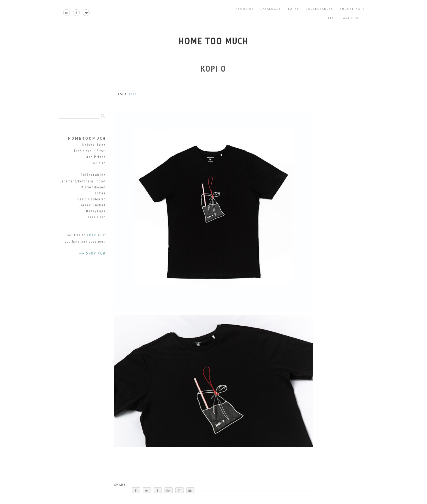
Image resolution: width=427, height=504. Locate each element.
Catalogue (271, 9)
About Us (245, 9)
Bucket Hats (352, 9)
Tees (332, 18)
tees (132, 94)
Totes (293, 9)
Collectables (319, 9)
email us (94, 235)
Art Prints (354, 18)
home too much (214, 41)
